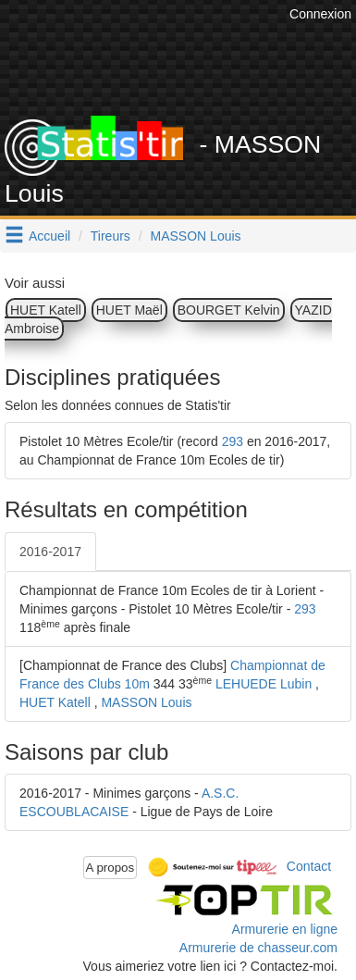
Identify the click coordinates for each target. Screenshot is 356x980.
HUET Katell (46, 310)
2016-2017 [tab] (50, 552)
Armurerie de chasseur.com (258, 948)
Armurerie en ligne (285, 929)
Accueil (49, 236)
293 (233, 441)
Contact (309, 866)
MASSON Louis (196, 236)
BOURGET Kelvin (229, 310)
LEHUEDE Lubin (264, 684)
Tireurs (110, 236)
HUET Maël (129, 310)
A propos (110, 868)
